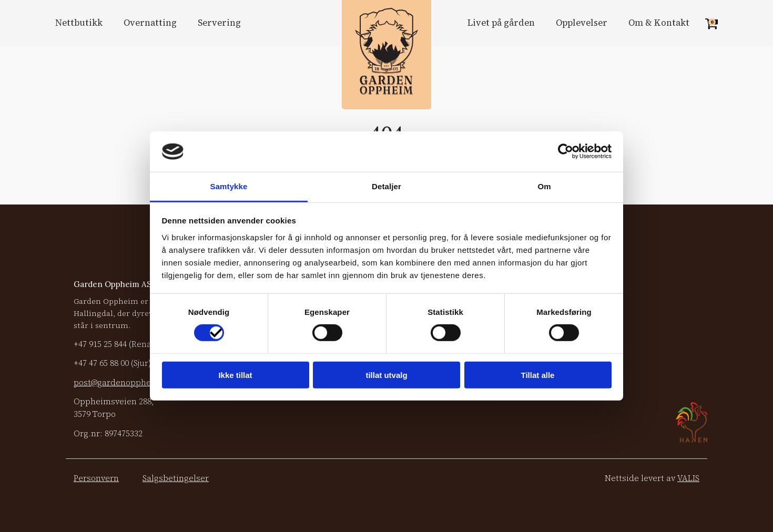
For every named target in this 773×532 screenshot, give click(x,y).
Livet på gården (501, 23)
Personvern (96, 478)
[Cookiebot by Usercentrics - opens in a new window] (566, 151)
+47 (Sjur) (112, 363)
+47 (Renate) (118, 344)
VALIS (688, 478)
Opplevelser (582, 23)
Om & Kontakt (659, 23)
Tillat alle (538, 375)
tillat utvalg (386, 375)
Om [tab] (544, 186)
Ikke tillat (235, 375)
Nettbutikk (79, 23)
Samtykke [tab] (229, 186)
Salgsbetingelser (176, 478)
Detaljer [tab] (387, 186)
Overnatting (150, 23)
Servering (219, 23)
